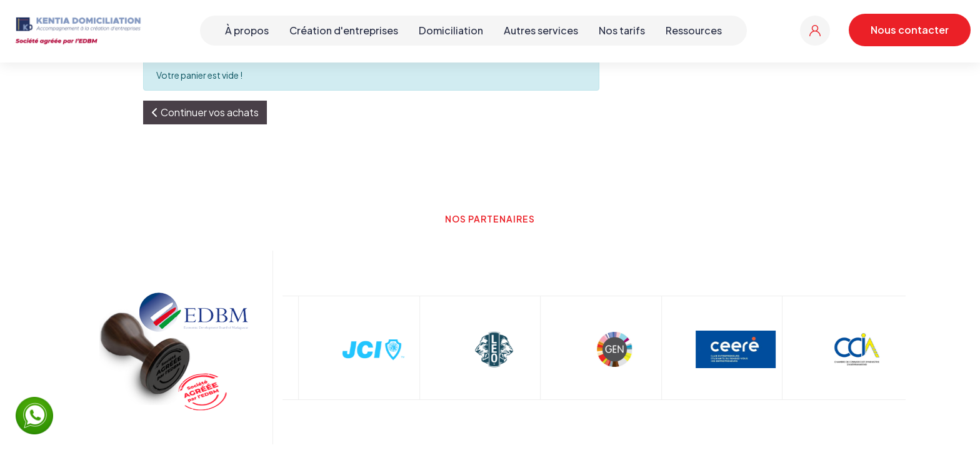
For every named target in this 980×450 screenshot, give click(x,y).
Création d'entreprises (344, 30)
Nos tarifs (622, 30)
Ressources (694, 30)
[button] (205, 112)
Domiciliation (451, 30)
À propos (247, 30)
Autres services (541, 30)
